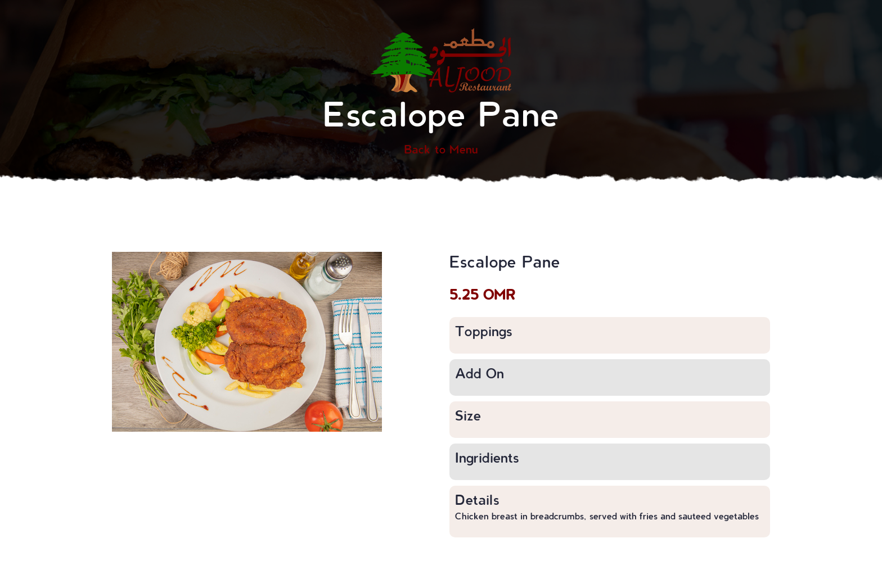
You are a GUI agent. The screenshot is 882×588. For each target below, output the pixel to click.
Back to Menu (441, 149)
